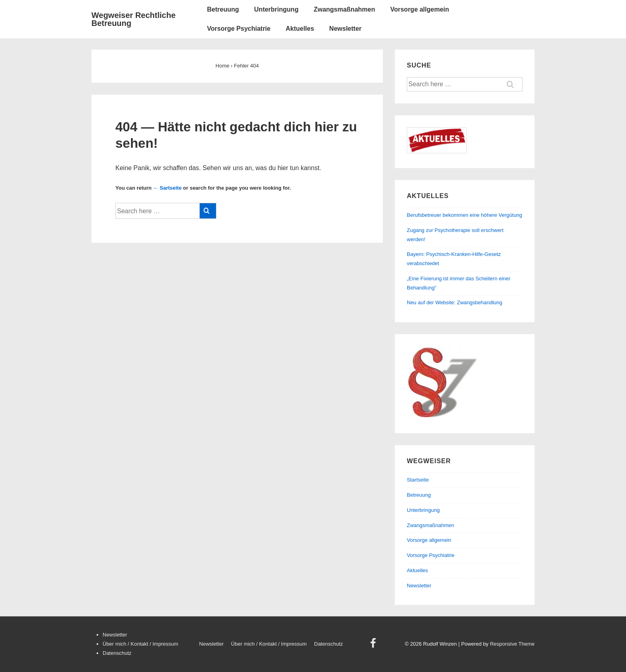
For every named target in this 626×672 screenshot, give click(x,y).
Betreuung (223, 9)
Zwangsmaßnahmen (345, 9)
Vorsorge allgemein (419, 9)
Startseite (418, 480)
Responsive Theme (512, 644)
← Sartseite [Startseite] (167, 188)
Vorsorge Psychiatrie (239, 29)
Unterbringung (276, 9)
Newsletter (346, 29)
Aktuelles (300, 29)
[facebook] (374, 646)
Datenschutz (117, 653)
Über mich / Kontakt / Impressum (140, 644)
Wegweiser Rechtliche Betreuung (134, 19)
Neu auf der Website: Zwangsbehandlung (455, 302)
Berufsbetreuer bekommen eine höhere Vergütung (465, 215)
